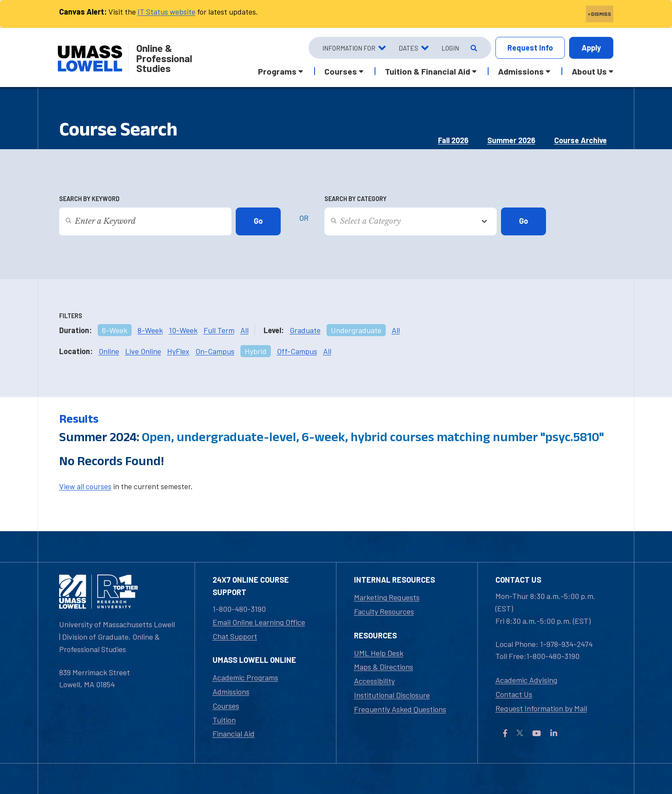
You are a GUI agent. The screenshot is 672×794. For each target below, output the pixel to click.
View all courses (85, 486)
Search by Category (355, 199)
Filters (71, 316)
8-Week (150, 330)
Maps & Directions (384, 667)
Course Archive (580, 140)
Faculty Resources (384, 611)
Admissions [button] (521, 71)
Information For (349, 48)
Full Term (219, 330)
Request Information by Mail (541, 708)
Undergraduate (356, 330)
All (244, 330)
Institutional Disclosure (392, 695)
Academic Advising (526, 680)
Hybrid (256, 351)
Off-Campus (297, 351)
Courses (226, 706)
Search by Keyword (89, 199)
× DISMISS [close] (600, 14)
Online (109, 351)
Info (530, 48)
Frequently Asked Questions (400, 709)
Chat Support (235, 636)
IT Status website (166, 12)
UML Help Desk (379, 653)
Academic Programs (245, 677)
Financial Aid (234, 734)
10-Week (183, 330)
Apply (591, 48)
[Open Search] (473, 48)
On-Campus (215, 351)
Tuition (224, 720)
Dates (408, 48)
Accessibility (374, 681)
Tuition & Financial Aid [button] (427, 71)
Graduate (305, 330)
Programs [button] (277, 71)
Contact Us (514, 694)
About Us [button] (589, 71)
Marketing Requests (387, 597)
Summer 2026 (511, 140)
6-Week (115, 330)
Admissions (231, 692)
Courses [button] (341, 71)
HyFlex (178, 351)
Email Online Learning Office (259, 622)
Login (450, 48)
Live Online (143, 351)
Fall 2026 (453, 140)
